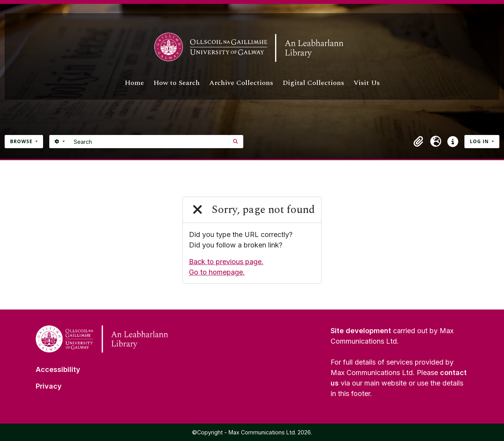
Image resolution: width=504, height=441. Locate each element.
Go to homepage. (217, 272)
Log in (480, 141)
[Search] (149, 142)
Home (134, 83)
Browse (22, 141)
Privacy (49, 386)
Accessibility (58, 369)
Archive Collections (241, 83)
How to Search (177, 83)
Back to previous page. (226, 262)
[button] (419, 142)
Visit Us (367, 83)
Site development (361, 331)
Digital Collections (313, 83)
